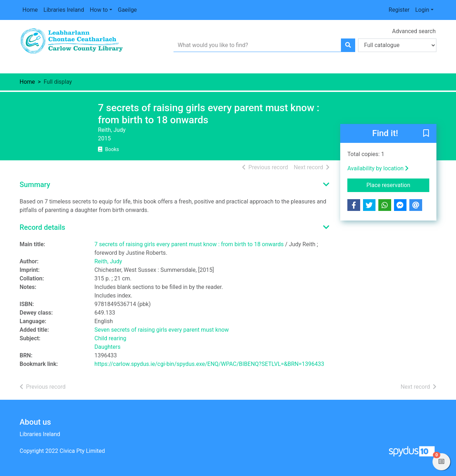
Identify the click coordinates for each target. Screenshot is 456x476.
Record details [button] (42, 227)
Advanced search (414, 31)
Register (399, 10)
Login (422, 10)
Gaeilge (127, 10)
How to (99, 10)
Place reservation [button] (398, 185)
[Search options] (397, 45)
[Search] (348, 45)
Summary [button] (35, 185)
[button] (426, 134)
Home (30, 10)
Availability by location (378, 168)
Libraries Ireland (64, 10)
